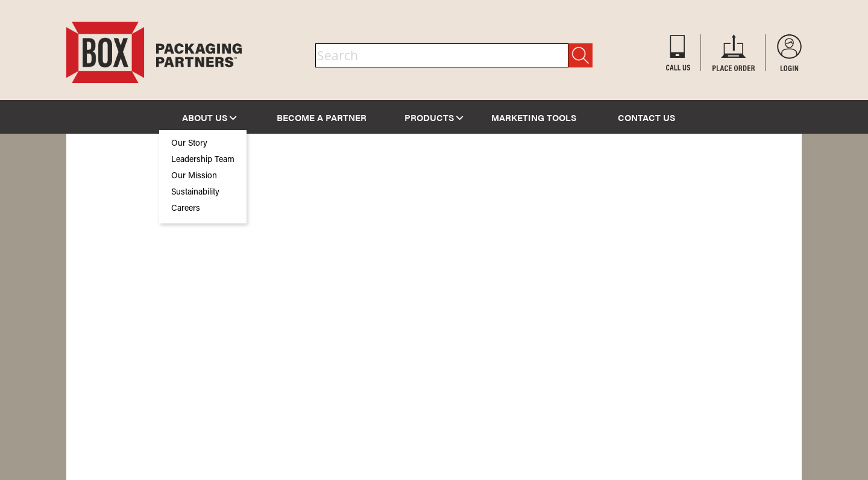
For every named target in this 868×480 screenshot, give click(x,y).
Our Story (189, 144)
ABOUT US (209, 117)
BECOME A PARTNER (322, 117)
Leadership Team (203, 160)
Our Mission (194, 176)
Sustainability (195, 193)
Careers (186, 209)
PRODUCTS (434, 117)
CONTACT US (646, 117)
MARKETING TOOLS (534, 117)
